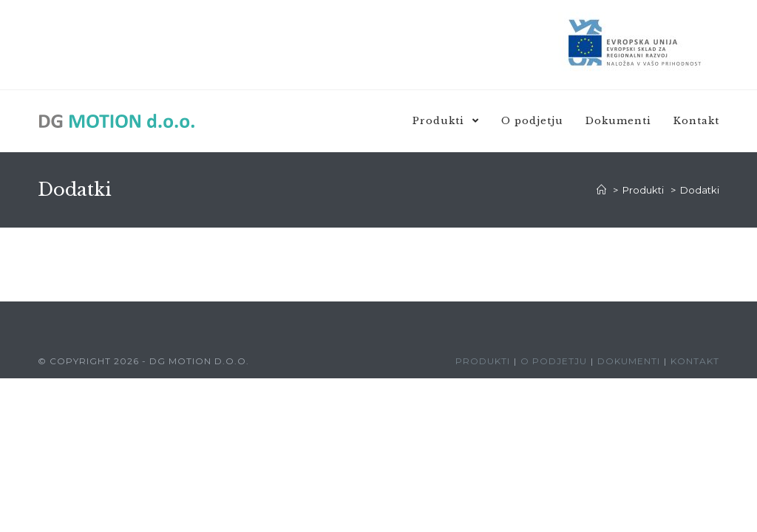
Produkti (483, 361)
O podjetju (554, 361)
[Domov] (601, 190)
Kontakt (695, 361)
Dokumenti (629, 361)
